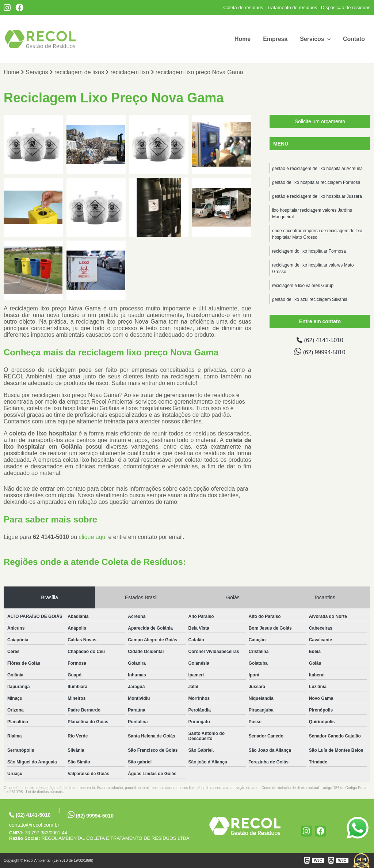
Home (242, 39)
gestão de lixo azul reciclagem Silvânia (310, 300)
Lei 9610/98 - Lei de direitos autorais (33, 792)
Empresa (275, 39)
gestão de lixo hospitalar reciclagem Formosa (316, 183)
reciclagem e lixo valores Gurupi (303, 286)
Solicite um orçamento (320, 122)
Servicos (312, 39)
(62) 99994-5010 (320, 352)
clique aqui (93, 537)
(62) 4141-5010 (320, 341)
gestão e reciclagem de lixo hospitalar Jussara (317, 197)
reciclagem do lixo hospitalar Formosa (309, 252)
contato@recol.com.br (34, 825)
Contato (354, 39)
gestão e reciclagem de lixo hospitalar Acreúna (317, 169)
